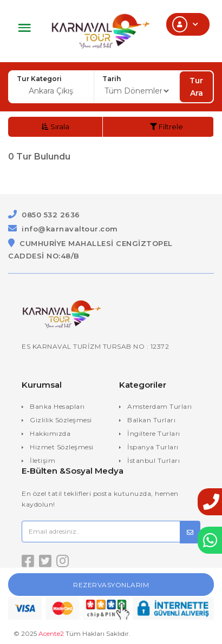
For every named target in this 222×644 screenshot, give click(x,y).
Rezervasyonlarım (111, 585)
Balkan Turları (151, 420)
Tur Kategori (39, 79)
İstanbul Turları (154, 460)
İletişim (43, 460)
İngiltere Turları (154, 433)
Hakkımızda (50, 433)
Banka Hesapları (57, 406)
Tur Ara (196, 87)
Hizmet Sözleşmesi (62, 447)
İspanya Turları (153, 447)
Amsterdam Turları (160, 406)
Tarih (112, 79)
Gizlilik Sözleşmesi (61, 420)
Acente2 (51, 633)
